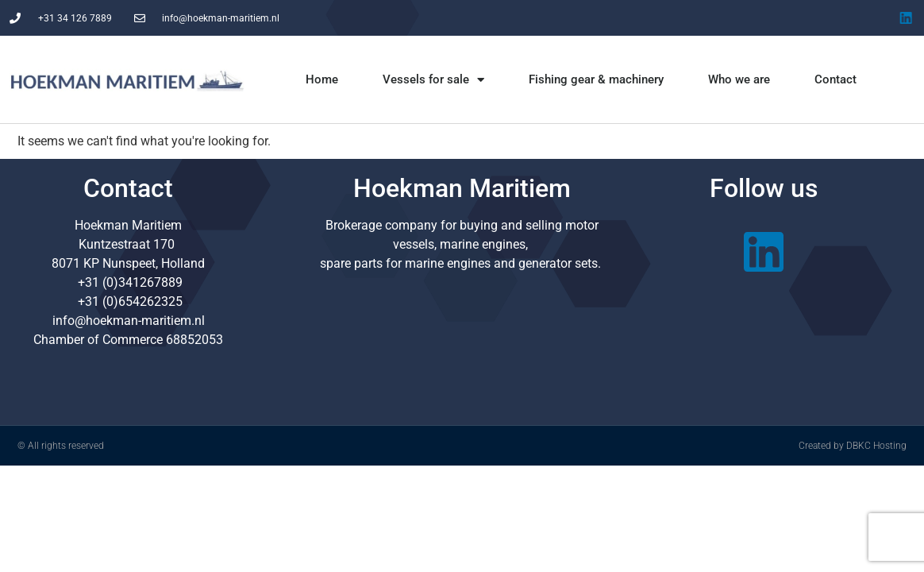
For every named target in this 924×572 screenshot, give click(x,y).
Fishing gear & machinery (596, 79)
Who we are (739, 79)
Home (322, 79)
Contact (835, 79)
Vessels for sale (433, 80)
